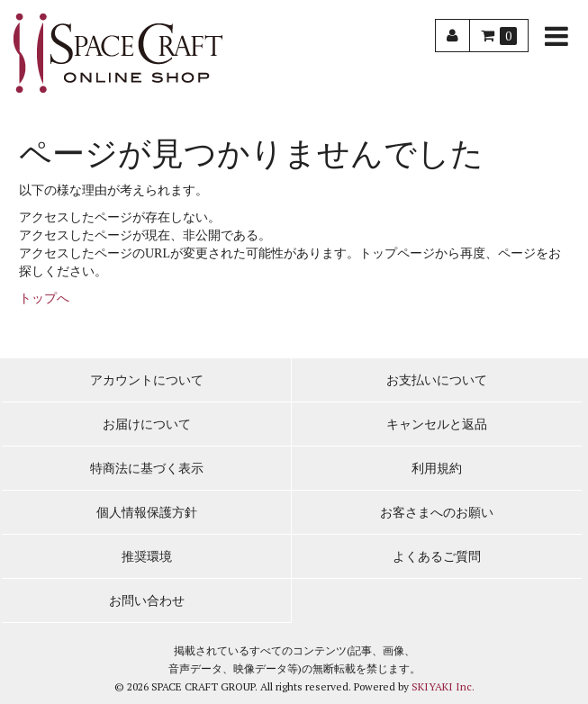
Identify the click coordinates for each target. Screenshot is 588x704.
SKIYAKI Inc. (443, 686)
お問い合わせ (147, 601)
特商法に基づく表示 (147, 469)
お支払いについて (437, 380)
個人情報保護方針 (147, 513)
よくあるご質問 (437, 557)
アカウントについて (147, 380)
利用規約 (437, 469)
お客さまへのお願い (437, 513)
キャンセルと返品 (437, 424)
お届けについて (147, 424)
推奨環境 (147, 557)
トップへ (44, 298)
